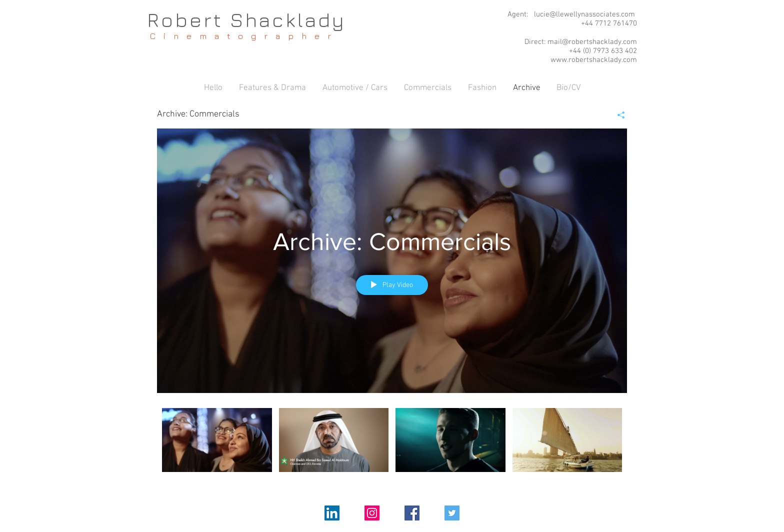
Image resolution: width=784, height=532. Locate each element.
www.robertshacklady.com (594, 60)
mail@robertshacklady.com (592, 42)
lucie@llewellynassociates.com (584, 14)
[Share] (617, 115)
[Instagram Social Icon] (372, 513)
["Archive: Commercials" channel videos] (392, 447)
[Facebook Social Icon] (412, 513)
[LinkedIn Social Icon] (332, 513)
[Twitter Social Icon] (452, 513)
